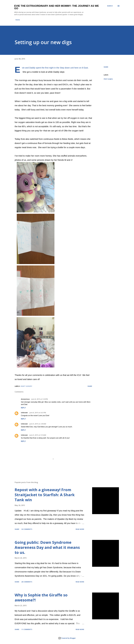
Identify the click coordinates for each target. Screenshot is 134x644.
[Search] (110, 6)
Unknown (24, 413)
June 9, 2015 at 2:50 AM (38, 424)
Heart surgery (108, 79)
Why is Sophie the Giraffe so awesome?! (41, 598)
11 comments (27, 629)
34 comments (27, 529)
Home (18, 20)
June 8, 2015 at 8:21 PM (38, 413)
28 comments (27, 582)
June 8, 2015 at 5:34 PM (40, 399)
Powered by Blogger (67, 638)
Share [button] (106, 67)
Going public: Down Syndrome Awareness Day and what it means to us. (47, 547)
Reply (23, 408)
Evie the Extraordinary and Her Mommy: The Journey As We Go (57, 7)
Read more (80, 529)
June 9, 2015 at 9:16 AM (38, 435)
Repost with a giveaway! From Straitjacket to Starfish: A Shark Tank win (45, 495)
